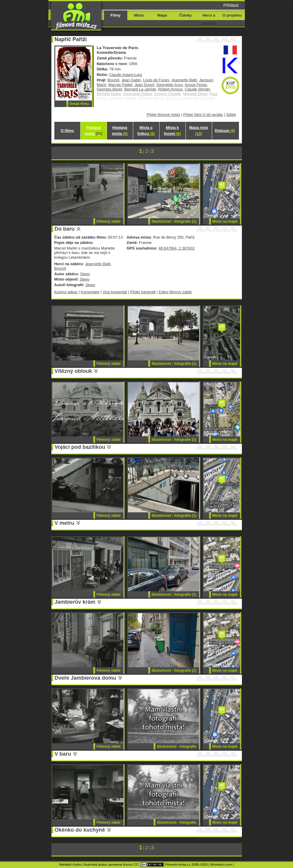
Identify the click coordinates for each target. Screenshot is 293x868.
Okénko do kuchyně (80, 830)
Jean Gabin (131, 80)
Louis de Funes (156, 80)
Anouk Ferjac (196, 85)
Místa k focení (172, 131)
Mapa (162, 15)
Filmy (115, 15)
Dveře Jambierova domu (86, 678)
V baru (63, 754)
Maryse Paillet (120, 85)
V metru (65, 523)
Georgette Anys (169, 85)
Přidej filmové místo (163, 115)
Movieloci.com (221, 864)
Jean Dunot (144, 85)
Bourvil (113, 80)
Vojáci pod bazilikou (80, 447)
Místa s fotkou (146, 131)
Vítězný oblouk (73, 371)
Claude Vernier (197, 89)
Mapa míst (199, 131)
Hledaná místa (120, 131)
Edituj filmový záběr (175, 292)
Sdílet (231, 115)
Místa (139, 15)
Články (185, 15)
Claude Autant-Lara (126, 75)
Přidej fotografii (143, 292)
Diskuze (225, 131)
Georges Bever (110, 89)
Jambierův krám (75, 602)
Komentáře (90, 292)
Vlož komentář (115, 292)
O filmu (67, 131)
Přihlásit (231, 5)
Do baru (65, 229)
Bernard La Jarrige (140, 89)
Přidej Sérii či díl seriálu (203, 115)
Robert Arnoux (171, 89)
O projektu (232, 15)
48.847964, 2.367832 (176, 248)
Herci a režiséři (209, 19)
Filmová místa (93, 131)
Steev (85, 274)
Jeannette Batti (184, 80)
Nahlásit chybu (70, 864)
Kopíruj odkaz (66, 292)
